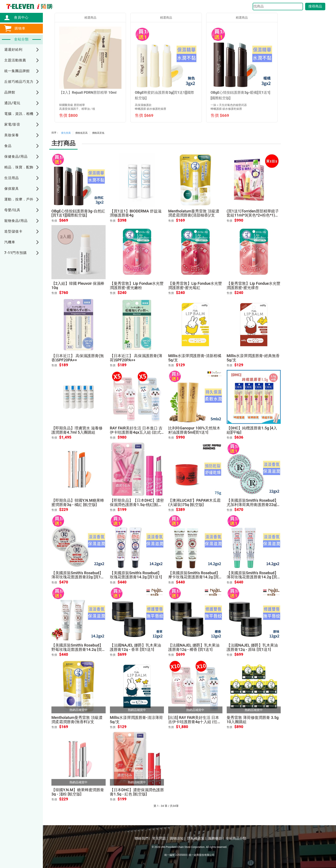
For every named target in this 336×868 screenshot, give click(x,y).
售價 (54, 221)
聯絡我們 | (142, 838)
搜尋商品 (315, 6)
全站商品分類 (236, 838)
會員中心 (19, 17)
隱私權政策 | (197, 838)
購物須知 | (177, 838)
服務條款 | (216, 838)
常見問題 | (160, 838)
